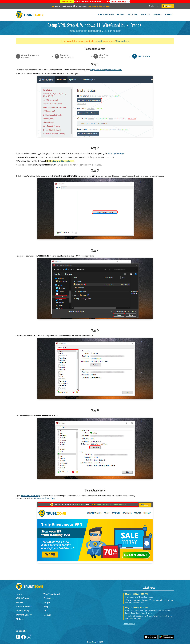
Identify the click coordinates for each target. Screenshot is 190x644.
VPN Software (23, 598)
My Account (168, 6)
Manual (47, 615)
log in (101, 41)
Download (145, 15)
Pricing (121, 15)
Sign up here (123, 41)
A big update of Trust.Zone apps (139, 597)
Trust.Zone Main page (31, 496)
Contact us (49, 598)
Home (19, 594)
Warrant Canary (24, 615)
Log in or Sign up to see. (64, 161)
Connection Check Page (44, 498)
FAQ (46, 611)
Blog (46, 606)
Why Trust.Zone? (106, 15)
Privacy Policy (22, 611)
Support (169, 15)
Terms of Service (24, 606)
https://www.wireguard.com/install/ (106, 70)
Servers (158, 15)
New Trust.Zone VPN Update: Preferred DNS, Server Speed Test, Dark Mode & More (148, 612)
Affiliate (20, 619)
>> (120, 2)
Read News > (129, 624)
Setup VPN (132, 15)
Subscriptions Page (116, 153)
